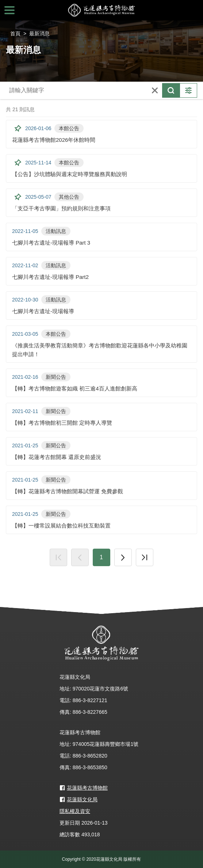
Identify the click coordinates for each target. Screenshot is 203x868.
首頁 (15, 34)
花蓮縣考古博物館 (101, 10)
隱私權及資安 (75, 811)
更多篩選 (188, 90)
